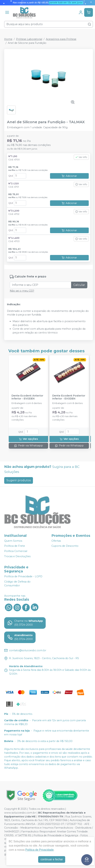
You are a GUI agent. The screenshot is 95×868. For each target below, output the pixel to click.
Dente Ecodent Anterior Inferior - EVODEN (27, 397)
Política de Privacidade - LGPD (23, 576)
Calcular (79, 285)
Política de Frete (15, 546)
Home (8, 39)
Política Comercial (16, 551)
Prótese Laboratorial (29, 39)
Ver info (81, 157)
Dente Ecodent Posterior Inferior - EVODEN (69, 397)
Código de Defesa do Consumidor (17, 584)
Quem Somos (13, 541)
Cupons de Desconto (65, 546)
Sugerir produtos (19, 480)
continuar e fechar (52, 859)
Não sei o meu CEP (22, 291)
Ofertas (56, 541)
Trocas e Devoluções (17, 556)
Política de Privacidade (39, 850)
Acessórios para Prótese (61, 39)
